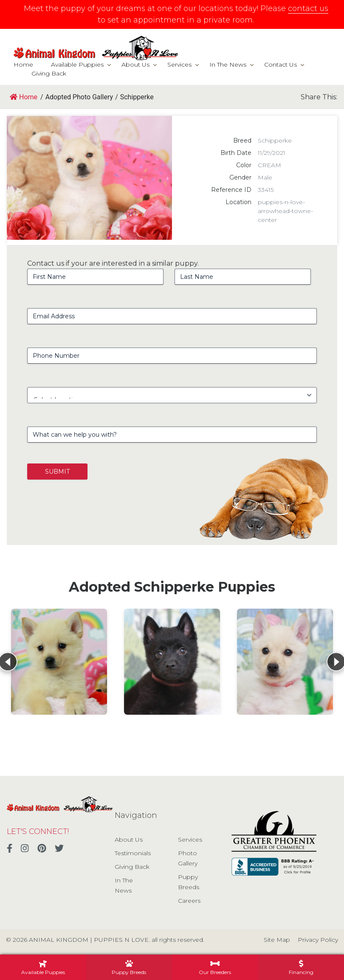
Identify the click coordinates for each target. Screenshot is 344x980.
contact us (308, 8)
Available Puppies (77, 65)
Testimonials (133, 853)
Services (179, 65)
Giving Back (49, 73)
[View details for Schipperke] (59, 662)
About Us (135, 65)
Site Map (277, 940)
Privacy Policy (318, 940)
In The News (228, 65)
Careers (189, 901)
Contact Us (281, 65)
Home (23, 65)
